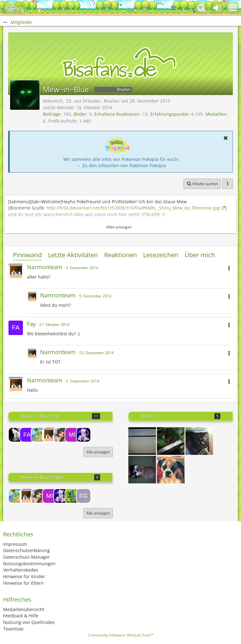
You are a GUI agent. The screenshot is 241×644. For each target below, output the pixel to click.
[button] (233, 8)
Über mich (200, 255)
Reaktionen (120, 255)
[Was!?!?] (171, 470)
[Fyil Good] (83, 496)
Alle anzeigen (98, 452)
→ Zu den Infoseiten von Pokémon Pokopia (121, 165)
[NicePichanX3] (16, 435)
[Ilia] (38, 435)
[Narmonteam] (50, 435)
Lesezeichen (161, 255)
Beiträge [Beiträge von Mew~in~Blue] (52, 114)
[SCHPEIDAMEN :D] (199, 441)
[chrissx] (72, 496)
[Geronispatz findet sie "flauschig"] (171, 441)
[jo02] (83, 435)
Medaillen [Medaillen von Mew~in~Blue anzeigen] (216, 114)
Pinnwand (27, 255)
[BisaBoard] (14, 8)
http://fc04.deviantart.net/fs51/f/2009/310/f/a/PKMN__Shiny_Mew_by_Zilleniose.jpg (133, 208)
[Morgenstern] (61, 435)
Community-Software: (121, 635)
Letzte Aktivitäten (73, 255)
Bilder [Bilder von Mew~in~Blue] (80, 114)
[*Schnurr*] (142, 470)
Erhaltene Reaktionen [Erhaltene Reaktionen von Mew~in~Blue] (117, 114)
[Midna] (72, 435)
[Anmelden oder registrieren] (217, 8)
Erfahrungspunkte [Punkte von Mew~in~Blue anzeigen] (169, 114)
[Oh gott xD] (142, 441)
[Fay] (27, 435)
